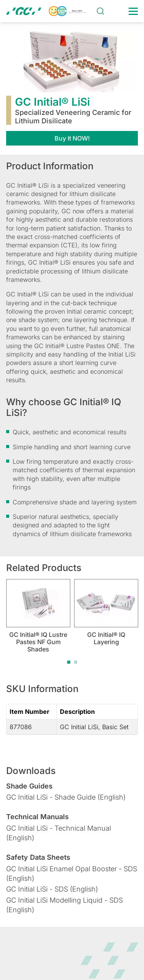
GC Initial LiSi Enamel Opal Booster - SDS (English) (72, 874)
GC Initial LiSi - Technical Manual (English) (59, 833)
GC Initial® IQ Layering (106, 638)
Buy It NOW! (72, 138)
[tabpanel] (38, 616)
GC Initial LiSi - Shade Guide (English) (66, 797)
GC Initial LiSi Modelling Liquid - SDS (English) (65, 905)
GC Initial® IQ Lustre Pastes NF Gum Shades (38, 642)
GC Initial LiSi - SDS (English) (52, 889)
